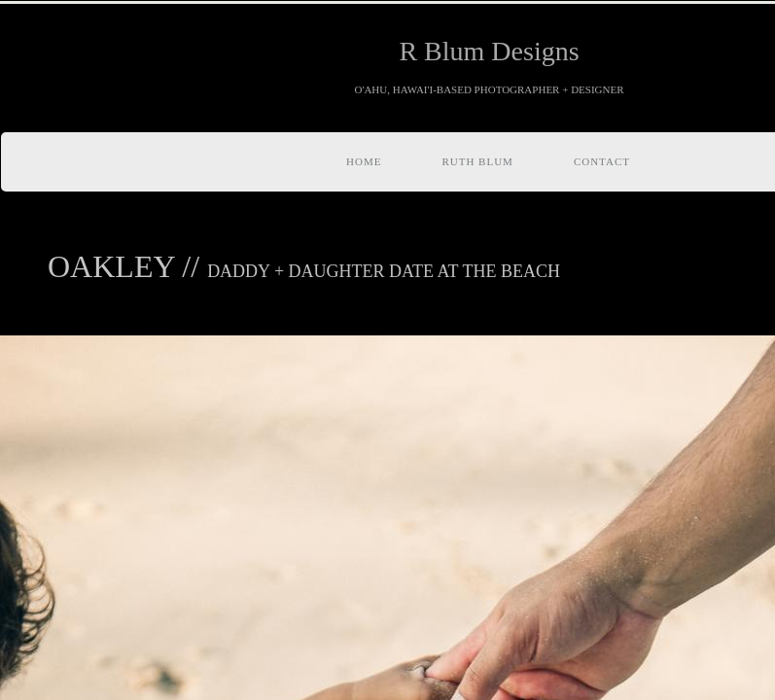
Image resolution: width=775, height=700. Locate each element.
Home (364, 161)
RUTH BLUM (477, 161)
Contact (602, 161)
